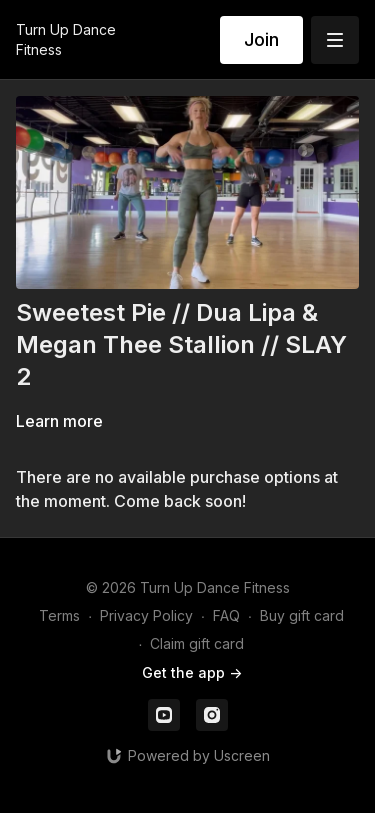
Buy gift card (302, 615)
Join (261, 39)
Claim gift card (197, 643)
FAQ (226, 615)
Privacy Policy (146, 615)
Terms (59, 615)
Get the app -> (192, 672)
